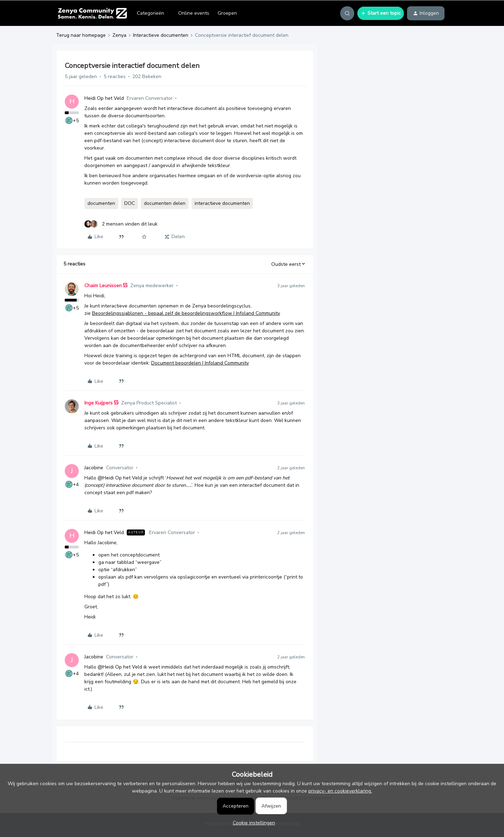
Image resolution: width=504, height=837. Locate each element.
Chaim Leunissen (103, 286)
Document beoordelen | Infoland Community (200, 363)
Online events (194, 13)
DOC (129, 203)
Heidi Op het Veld (104, 98)
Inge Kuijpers (99, 403)
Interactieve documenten (161, 35)
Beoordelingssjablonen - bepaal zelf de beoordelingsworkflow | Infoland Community (186, 313)
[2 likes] (121, 224)
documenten (101, 203)
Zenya (119, 35)
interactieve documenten (222, 203)
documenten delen (165, 203)
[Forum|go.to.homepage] (92, 13)
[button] (381, 13)
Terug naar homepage (81, 35)
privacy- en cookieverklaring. (340, 791)
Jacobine (94, 468)
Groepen (227, 13)
